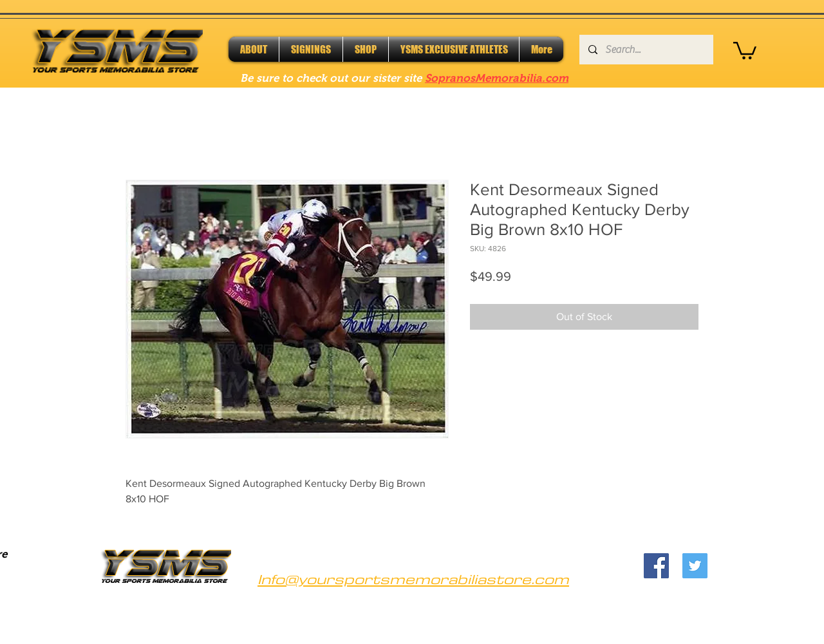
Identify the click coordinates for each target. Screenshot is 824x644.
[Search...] (646, 50)
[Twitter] (695, 566)
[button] (745, 50)
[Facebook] (656, 566)
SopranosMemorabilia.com (497, 78)
